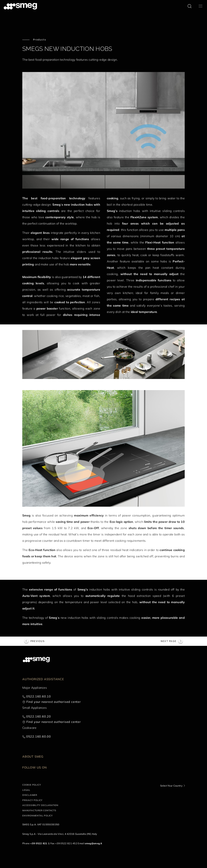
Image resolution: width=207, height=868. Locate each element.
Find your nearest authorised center (54, 702)
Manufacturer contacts (39, 810)
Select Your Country (171, 786)
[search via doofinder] (190, 6)
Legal (26, 790)
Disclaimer (30, 795)
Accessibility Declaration (40, 805)
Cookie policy (32, 785)
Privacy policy (32, 800)
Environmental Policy (38, 816)
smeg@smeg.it (93, 843)
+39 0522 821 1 (40, 843)
